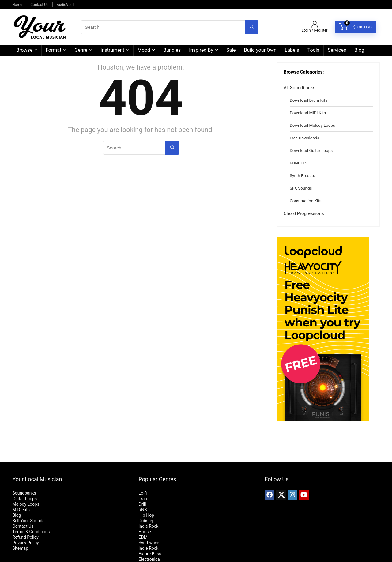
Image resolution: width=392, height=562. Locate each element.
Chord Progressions (304, 213)
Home (17, 5)
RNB (143, 510)
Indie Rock (148, 526)
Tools (313, 50)
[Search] (252, 27)
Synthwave (149, 543)
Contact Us (39, 5)
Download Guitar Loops (311, 150)
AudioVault (66, 5)
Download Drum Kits (309, 100)
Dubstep (146, 521)
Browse (24, 50)
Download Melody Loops (312, 125)
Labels (292, 50)
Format (53, 50)
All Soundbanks (299, 88)
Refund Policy (26, 537)
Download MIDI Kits (308, 113)
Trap (143, 499)
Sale (231, 50)
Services (337, 50)
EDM (143, 537)
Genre (81, 50)
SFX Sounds (301, 188)
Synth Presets (302, 175)
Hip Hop (146, 515)
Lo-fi (143, 493)
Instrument (112, 50)
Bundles (172, 50)
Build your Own (260, 50)
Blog (359, 50)
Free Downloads (304, 138)
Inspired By (201, 50)
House (145, 532)
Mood (144, 50)
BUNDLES (299, 163)
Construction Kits (306, 201)
